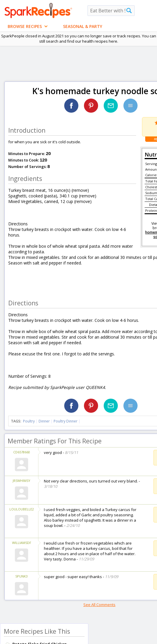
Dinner (44, 421)
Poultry (29, 421)
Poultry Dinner (66, 421)
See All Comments (99, 605)
